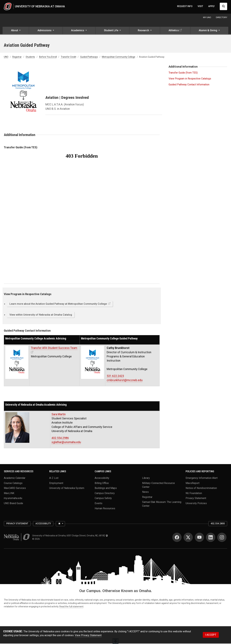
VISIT (200, 6)
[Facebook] (177, 538)
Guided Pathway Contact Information (189, 85)
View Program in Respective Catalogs (190, 79)
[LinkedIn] (211, 538)
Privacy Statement (196, 499)
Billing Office (102, 484)
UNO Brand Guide (13, 504)
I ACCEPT (211, 635)
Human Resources (105, 509)
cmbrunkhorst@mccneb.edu (125, 381)
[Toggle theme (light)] (60, 524)
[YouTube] (199, 538)
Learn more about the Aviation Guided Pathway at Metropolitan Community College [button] (58, 304)
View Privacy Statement (88, 636)
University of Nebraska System (67, 489)
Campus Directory (105, 494)
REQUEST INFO (185, 6)
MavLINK (9, 494)
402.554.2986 (60, 438)
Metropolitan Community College (119, 58)
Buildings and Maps (106, 489)
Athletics (174, 31)
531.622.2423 (115, 376)
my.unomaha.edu (13, 499)
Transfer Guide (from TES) (183, 73)
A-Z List (54, 478)
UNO (6, 58)
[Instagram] (222, 538)
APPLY (211, 6)
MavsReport (193, 484)
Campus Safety (103, 499)
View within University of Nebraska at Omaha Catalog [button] (41, 315)
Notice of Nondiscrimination (201, 489)
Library (146, 478)
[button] (16, 31)
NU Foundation (194, 494)
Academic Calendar (15, 478)
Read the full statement (71, 607)
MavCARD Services (15, 489)
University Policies (196, 504)
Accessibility (102, 478)
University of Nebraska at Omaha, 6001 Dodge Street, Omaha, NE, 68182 (70, 536)
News (145, 492)
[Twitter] (188, 538)
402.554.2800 (218, 524)
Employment (56, 484)
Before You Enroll (48, 58)
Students (30, 58)
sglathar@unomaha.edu (66, 443)
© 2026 (36, 539)
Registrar (17, 58)
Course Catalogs (13, 484)
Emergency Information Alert (202, 478)
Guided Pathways (89, 58)
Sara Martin (59, 415)
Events (98, 504)
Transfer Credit (68, 58)
